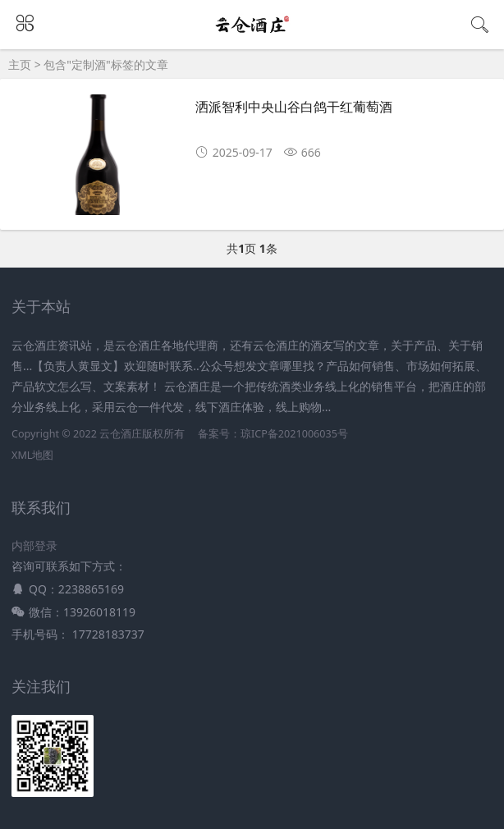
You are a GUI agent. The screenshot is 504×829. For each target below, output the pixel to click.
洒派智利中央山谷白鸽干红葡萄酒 (294, 107)
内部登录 (34, 545)
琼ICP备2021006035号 (294, 434)
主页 (20, 64)
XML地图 (32, 455)
